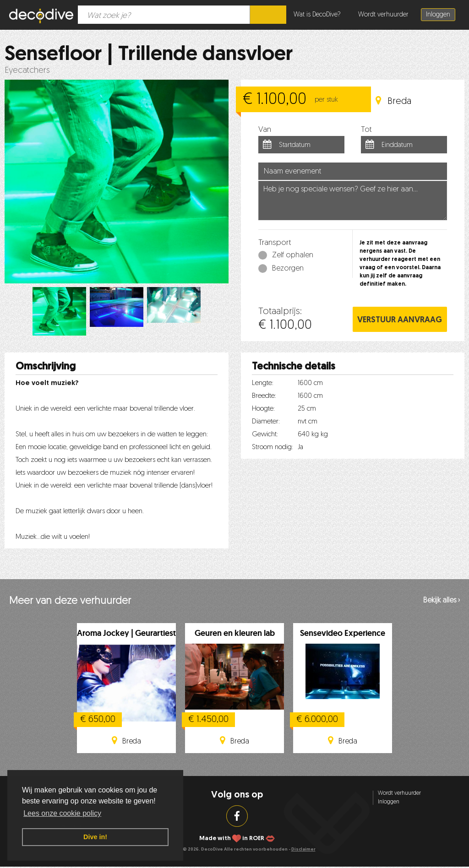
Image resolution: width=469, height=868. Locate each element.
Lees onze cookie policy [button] (62, 813)
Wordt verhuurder (383, 15)
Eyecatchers (27, 71)
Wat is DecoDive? (317, 15)
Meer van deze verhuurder (70, 601)
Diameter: (266, 422)
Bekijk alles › (442, 601)
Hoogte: (263, 409)
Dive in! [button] (95, 837)
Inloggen (438, 15)
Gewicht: (265, 435)
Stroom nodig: (273, 448)
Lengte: (263, 383)
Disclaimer (303, 849)
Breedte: (264, 396)
